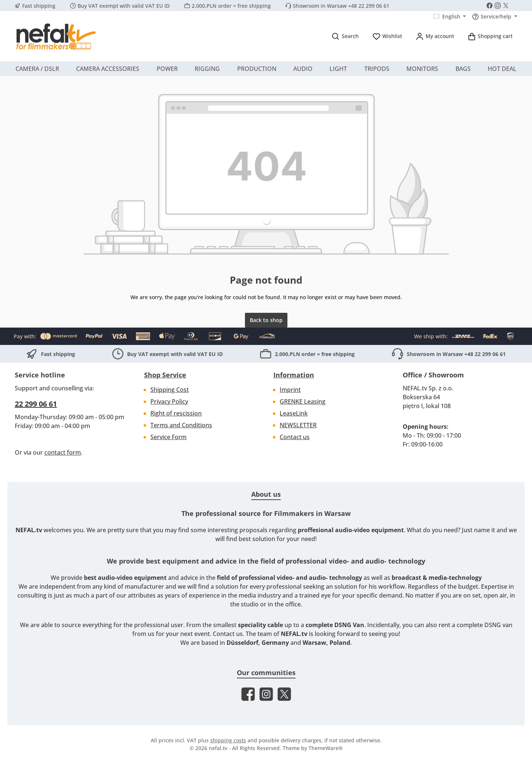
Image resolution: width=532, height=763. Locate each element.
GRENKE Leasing (303, 401)
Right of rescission (176, 413)
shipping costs (228, 740)
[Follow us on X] (506, 6)
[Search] (345, 36)
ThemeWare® (326, 748)
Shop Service (165, 375)
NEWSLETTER (298, 425)
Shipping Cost (170, 390)
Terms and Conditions (181, 425)
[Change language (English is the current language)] (450, 17)
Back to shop (266, 320)
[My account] (435, 36)
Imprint (290, 390)
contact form (63, 452)
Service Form (168, 437)
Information (294, 375)
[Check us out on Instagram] (498, 6)
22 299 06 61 (36, 404)
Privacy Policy (169, 401)
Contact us (295, 437)
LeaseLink (294, 413)
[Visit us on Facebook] (490, 6)
